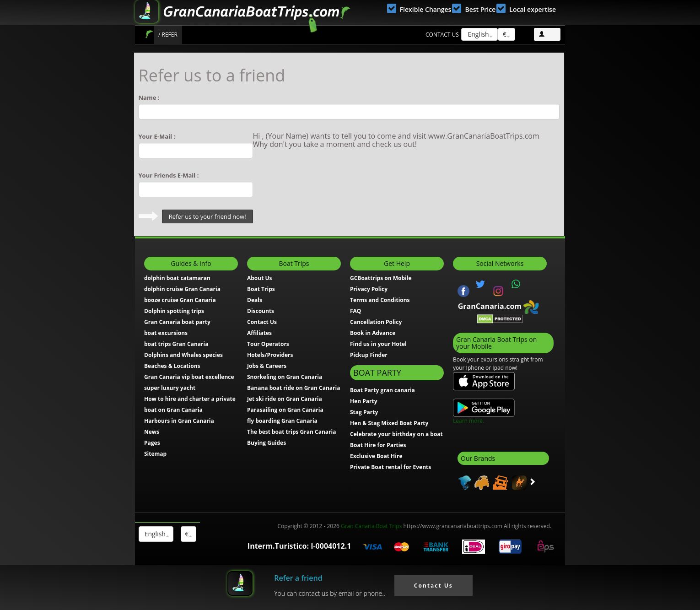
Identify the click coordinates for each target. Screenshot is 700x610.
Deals (255, 300)
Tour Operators (268, 344)
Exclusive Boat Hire (376, 456)
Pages (152, 443)
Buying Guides (267, 443)
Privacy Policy (369, 289)
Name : (149, 97)
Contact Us (262, 322)
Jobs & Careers (267, 366)
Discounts (261, 311)
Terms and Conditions (380, 300)
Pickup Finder (369, 355)
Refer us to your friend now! (207, 216)
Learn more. (468, 421)
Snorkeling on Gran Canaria (285, 377)
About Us (260, 278)
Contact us (442, 35)
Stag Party (364, 412)
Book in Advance (373, 333)
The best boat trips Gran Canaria (291, 432)
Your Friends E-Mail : (169, 175)
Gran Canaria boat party (177, 322)
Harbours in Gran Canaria (179, 421)
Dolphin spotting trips (174, 311)
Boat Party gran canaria (382, 390)
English (479, 34)
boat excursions (166, 333)
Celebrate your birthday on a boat (396, 434)
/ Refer (168, 35)
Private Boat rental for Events (390, 467)
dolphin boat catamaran (177, 278)
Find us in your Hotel (378, 344)
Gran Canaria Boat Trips (371, 526)
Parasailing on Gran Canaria (285, 410)
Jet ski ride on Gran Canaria (285, 399)
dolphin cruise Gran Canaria (182, 289)
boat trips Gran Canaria (176, 344)
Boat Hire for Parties (378, 445)
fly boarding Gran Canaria (282, 421)
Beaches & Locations (172, 366)
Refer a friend (298, 578)
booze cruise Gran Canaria (180, 300)
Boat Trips (149, 34)
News (152, 432)
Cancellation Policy (376, 322)
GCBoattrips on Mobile (381, 278)
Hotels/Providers (270, 355)
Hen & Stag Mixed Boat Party (389, 423)
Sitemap (155, 454)
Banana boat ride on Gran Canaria (293, 388)
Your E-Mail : (157, 136)
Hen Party (364, 401)
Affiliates (259, 333)
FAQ (355, 311)
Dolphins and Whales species (183, 355)
